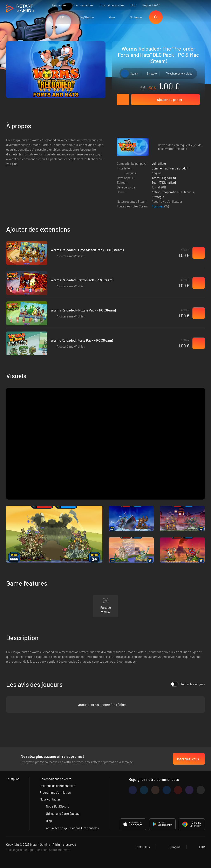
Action (156, 192)
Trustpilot (12, 779)
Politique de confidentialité (58, 786)
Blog (133, 5)
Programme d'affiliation (55, 792)
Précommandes (83, 5)
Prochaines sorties (112, 5)
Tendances (59, 5)
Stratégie (158, 197)
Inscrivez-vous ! (189, 759)
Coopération (170, 192)
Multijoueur (187, 192)
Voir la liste (159, 163)
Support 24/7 (151, 5)
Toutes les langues (188, 684)
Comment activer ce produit (170, 168)
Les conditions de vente (56, 779)
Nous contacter (50, 799)
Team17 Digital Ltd (164, 178)
